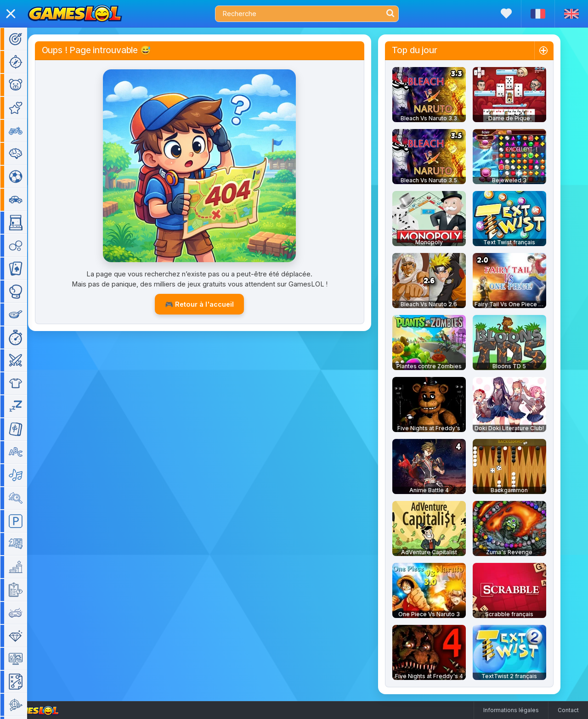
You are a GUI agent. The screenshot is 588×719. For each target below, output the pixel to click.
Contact (568, 710)
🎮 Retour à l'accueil (213, 304)
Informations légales (511, 710)
